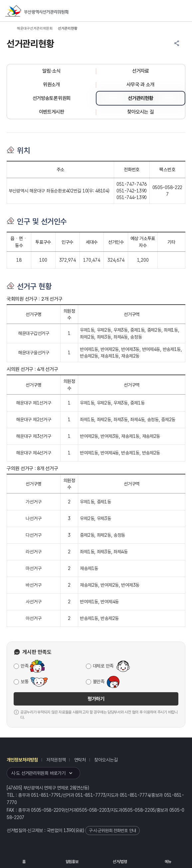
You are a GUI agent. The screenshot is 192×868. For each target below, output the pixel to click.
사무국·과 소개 (140, 85)
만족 (24, 666)
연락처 (80, 760)
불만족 (99, 682)
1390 (69, 830)
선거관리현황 (140, 98)
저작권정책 (56, 760)
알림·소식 (51, 71)
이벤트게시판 (52, 112)
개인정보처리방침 (22, 760)
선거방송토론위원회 (52, 98)
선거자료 (141, 71)
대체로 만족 (103, 666)
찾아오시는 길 (140, 112)
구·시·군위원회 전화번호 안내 (112, 831)
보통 (24, 682)
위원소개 (51, 85)
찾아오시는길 (106, 760)
